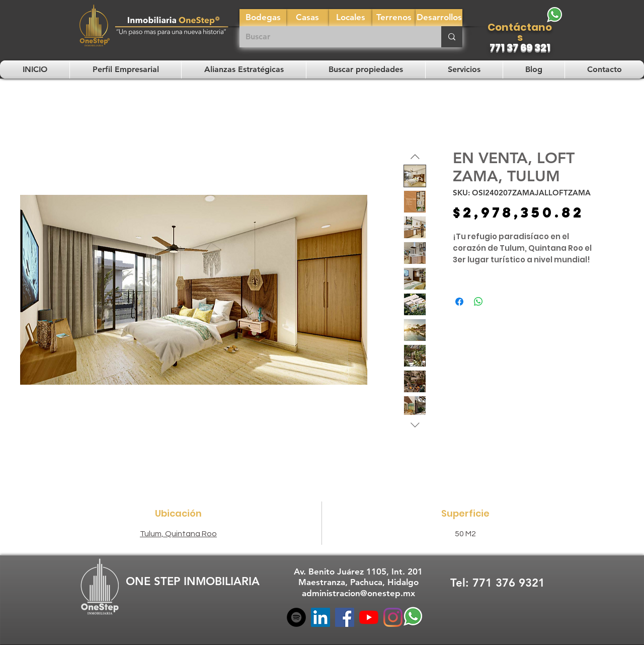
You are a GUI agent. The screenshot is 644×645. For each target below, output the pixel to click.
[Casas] (307, 18)
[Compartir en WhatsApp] (478, 302)
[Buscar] (333, 37)
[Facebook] (345, 617)
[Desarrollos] (439, 18)
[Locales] (351, 18)
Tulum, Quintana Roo (178, 534)
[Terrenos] (394, 18)
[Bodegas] (263, 18)
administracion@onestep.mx (358, 593)
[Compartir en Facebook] (459, 302)
